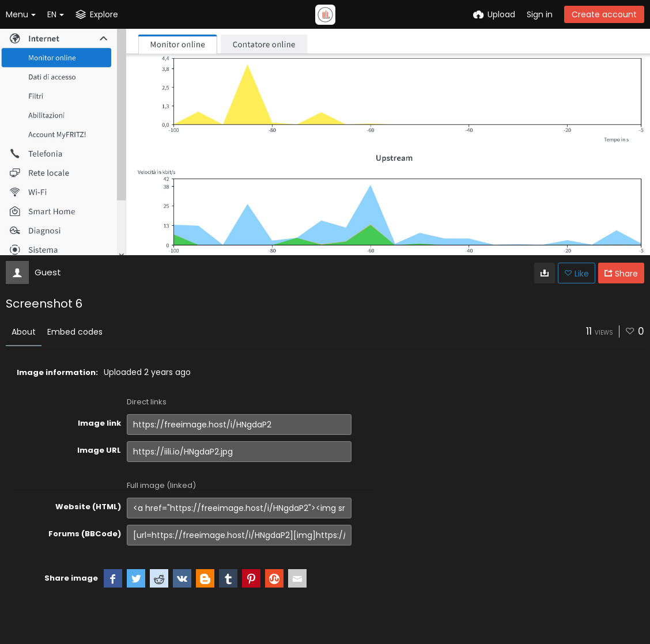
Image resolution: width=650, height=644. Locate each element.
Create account (604, 14)
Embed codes (75, 332)
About (24, 332)
